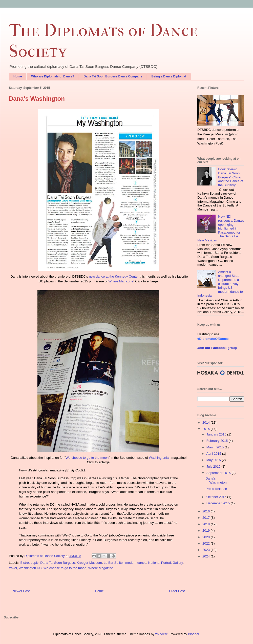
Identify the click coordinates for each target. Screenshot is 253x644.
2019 (207, 531)
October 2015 (217, 497)
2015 (207, 429)
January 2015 (217, 434)
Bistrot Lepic (30, 563)
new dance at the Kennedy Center (114, 276)
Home (18, 76)
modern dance (136, 563)
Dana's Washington (216, 480)
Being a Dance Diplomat (169, 76)
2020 (207, 537)
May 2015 (214, 460)
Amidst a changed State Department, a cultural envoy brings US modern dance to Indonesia (220, 284)
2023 (207, 550)
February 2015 (218, 441)
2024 (207, 556)
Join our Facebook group (217, 348)
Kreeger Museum (89, 563)
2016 (207, 511)
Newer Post (21, 591)
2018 (207, 524)
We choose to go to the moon (87, 458)
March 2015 (216, 447)
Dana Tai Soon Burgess (57, 563)
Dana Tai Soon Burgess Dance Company (113, 76)
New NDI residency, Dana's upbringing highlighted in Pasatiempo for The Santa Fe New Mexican (221, 228)
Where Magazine (121, 281)
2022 (207, 543)
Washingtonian (160, 458)
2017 (207, 518)
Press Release (216, 489)
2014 (207, 422)
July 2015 (214, 466)
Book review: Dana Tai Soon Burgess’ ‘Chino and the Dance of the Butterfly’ (231, 177)
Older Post (177, 591)
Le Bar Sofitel (114, 563)
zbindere (162, 634)
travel (13, 568)
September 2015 (219, 473)
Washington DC (30, 568)
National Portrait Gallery (166, 563)
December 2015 (219, 503)
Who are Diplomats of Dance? (53, 76)
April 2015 (214, 454)
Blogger (194, 634)
